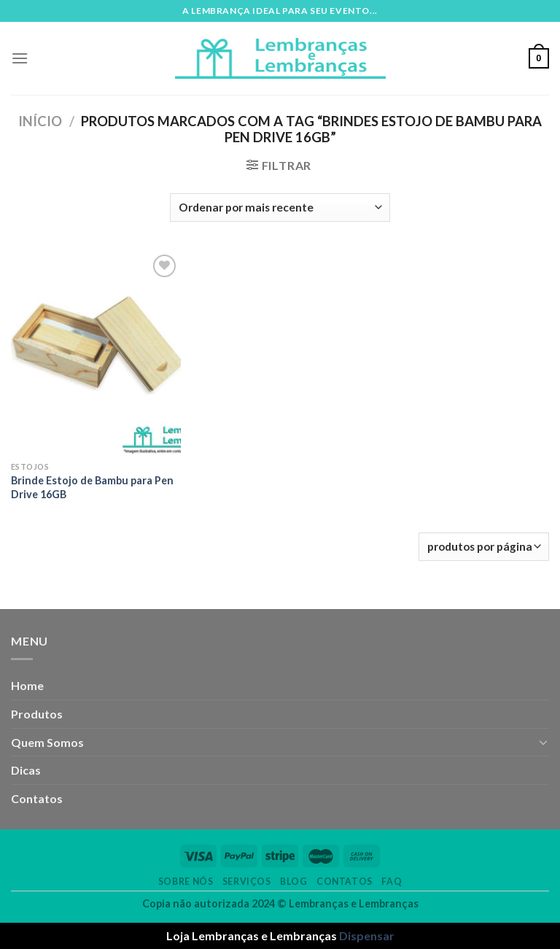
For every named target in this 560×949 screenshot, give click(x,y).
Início (40, 121)
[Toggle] (543, 742)
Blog (293, 882)
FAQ (392, 882)
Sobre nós (186, 882)
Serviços (247, 882)
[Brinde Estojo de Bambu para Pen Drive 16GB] (96, 353)
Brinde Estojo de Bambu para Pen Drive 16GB (92, 487)
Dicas (26, 770)
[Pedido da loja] (280, 208)
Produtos (37, 714)
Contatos (37, 798)
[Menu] (20, 58)
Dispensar (367, 936)
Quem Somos (47, 742)
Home (27, 685)
